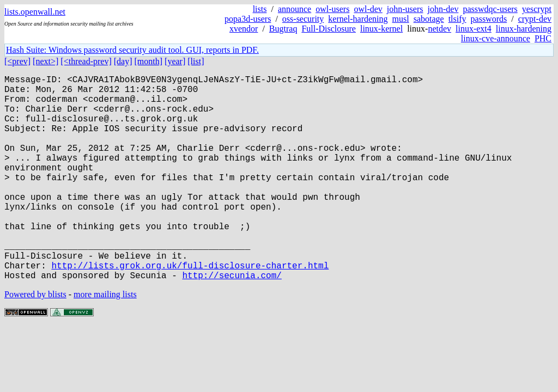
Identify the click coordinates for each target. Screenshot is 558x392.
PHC (543, 38)
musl (401, 19)
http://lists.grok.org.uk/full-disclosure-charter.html (190, 309)
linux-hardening (524, 29)
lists (260, 9)
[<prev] (17, 61)
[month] (149, 61)
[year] (175, 61)
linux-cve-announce (496, 38)
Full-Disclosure (329, 29)
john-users (405, 9)
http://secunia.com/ (232, 321)
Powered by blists (35, 340)
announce (295, 9)
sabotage (429, 19)
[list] (196, 61)
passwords (489, 19)
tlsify (457, 19)
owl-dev (368, 9)
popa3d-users (248, 19)
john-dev (443, 9)
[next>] (46, 61)
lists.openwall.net (35, 12)
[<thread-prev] (86, 61)
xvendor (244, 29)
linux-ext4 (474, 29)
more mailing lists (105, 340)
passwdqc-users (490, 9)
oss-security (303, 19)
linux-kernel (381, 29)
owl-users (332, 9)
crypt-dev (535, 19)
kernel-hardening (358, 19)
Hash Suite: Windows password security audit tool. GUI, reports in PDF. (132, 50)
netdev (439, 29)
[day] (123, 61)
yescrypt (537, 9)
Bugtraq (283, 29)
